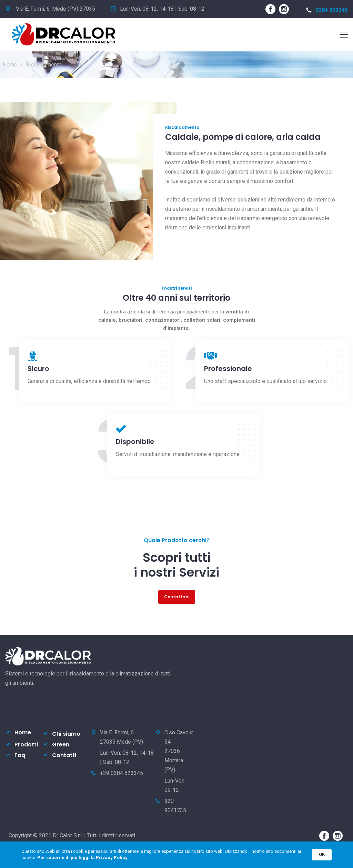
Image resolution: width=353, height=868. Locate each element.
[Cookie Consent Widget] (176, 855)
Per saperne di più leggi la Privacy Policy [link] (82, 857)
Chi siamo (66, 734)
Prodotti (26, 745)
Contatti (64, 755)
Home (10, 65)
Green (61, 745)
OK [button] (322, 854)
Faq (20, 755)
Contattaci (177, 597)
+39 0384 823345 (122, 773)
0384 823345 (327, 10)
